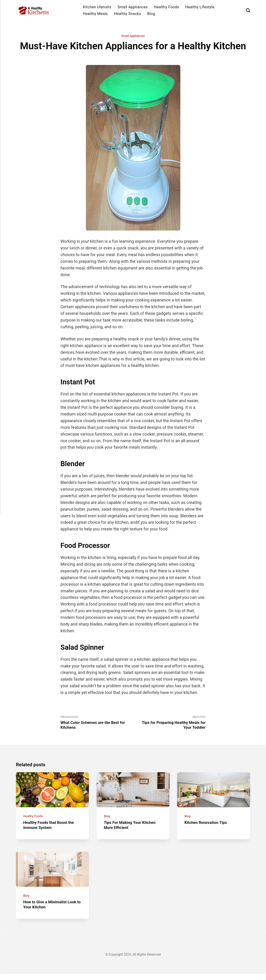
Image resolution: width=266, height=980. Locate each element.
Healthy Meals (95, 14)
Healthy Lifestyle (200, 7)
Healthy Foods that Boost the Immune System (50, 829)
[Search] (248, 10)
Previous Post (97, 724)
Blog (151, 14)
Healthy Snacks (127, 14)
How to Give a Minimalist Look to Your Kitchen (52, 910)
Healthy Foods (166, 7)
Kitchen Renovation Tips (207, 826)
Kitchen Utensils (97, 7)
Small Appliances (133, 7)
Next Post (169, 724)
